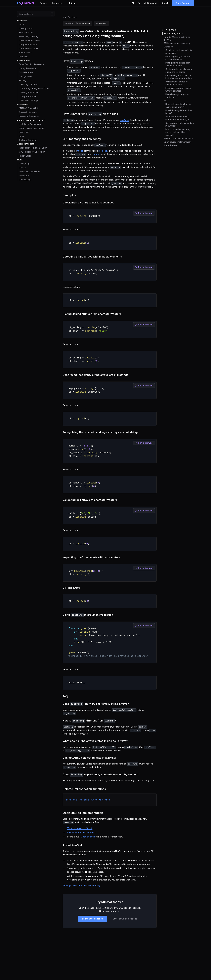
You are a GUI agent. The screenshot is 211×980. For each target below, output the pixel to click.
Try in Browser (183, 3)
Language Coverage (29, 116)
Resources (58, 3)
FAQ (166, 101)
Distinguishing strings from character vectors (178, 64)
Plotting (23, 80)
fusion (80, 151)
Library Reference (28, 68)
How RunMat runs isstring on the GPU (177, 38)
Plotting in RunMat (29, 84)
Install (22, 24)
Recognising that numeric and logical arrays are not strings (179, 77)
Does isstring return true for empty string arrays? (178, 105)
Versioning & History (29, 36)
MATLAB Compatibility (29, 108)
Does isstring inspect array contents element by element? (178, 132)
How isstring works (173, 33)
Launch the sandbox (93, 919)
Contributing (25, 180)
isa (80, 800)
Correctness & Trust (28, 49)
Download (151, 3)
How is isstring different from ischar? (179, 112)
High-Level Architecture (30, 124)
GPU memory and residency (177, 43)
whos (107, 800)
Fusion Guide (25, 156)
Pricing (73, 3)
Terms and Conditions (29, 172)
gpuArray (124, 120)
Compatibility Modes (29, 112)
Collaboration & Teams (30, 41)
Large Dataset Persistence (32, 128)
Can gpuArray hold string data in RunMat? (180, 124)
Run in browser (144, 213)
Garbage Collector (28, 140)
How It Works (25, 53)
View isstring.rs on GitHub (80, 828)
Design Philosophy (28, 45)
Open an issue (88, 837)
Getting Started (26, 28)
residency (103, 151)
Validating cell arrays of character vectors (176, 83)
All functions (70, 17)
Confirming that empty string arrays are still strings (179, 70)
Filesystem (24, 132)
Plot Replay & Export (31, 100)
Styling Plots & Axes (30, 92)
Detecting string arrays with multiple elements (178, 58)
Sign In (166, 3)
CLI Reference (26, 72)
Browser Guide (26, 32)
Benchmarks (85, 885)
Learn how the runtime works (81, 832)
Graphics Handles (29, 96)
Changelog (24, 164)
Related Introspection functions (178, 138)
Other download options (125, 919)
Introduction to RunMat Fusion (33, 148)
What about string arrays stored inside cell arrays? (177, 118)
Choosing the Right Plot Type (35, 88)
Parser (22, 136)
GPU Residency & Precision (32, 152)
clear (75, 800)
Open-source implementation (177, 142)
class (68, 800)
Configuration (25, 76)
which (94, 800)
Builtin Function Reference (31, 64)
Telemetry (24, 176)
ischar (87, 800)
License (23, 168)
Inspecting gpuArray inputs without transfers (178, 89)
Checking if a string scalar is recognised (179, 52)
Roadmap (24, 57)
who (101, 800)
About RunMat (170, 145)
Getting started (70, 885)
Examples (168, 47)
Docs (44, 3)
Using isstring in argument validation (177, 96)
